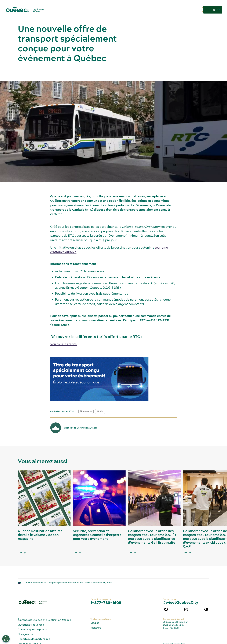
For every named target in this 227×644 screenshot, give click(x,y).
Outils (100, 411)
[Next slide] (219, 498)
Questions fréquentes (31, 625)
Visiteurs (96, 628)
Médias (95, 623)
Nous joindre (25, 634)
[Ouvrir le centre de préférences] (6, 639)
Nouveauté (86, 411)
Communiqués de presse (33, 629)
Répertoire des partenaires (34, 639)
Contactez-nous (188, 10)
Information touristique (206, 2)
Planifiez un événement (123, 10)
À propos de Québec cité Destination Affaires (44, 620)
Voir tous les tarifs (63, 344)
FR (220, 2)
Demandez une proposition (158, 10)
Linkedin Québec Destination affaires (206, 609)
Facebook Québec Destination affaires (166, 609)
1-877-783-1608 (106, 603)
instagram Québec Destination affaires (186, 609)
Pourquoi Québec (95, 10)
